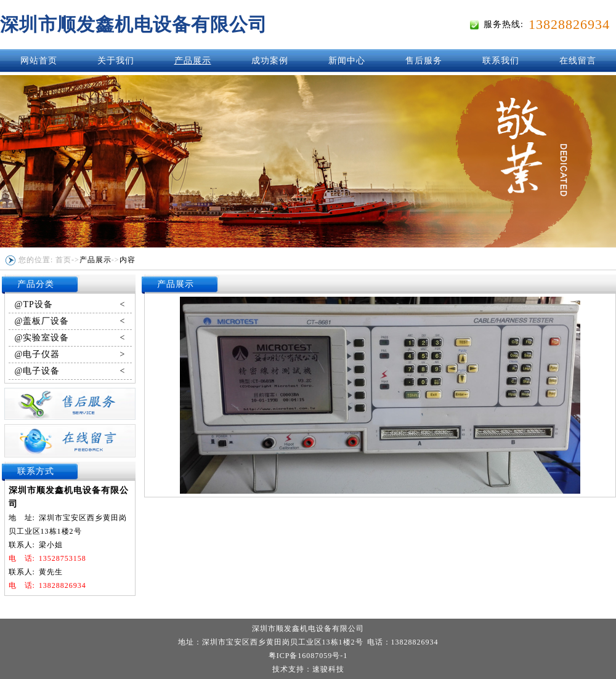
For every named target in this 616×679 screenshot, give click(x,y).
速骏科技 (328, 669)
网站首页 (39, 61)
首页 (63, 260)
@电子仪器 (70, 355)
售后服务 (424, 61)
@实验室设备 (70, 338)
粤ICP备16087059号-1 (308, 656)
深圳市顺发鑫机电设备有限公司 (134, 24)
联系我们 (501, 61)
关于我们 (116, 61)
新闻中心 (347, 61)
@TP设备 (70, 305)
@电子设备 (70, 371)
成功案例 (270, 61)
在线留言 (578, 61)
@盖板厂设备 (70, 321)
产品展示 (193, 61)
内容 (128, 260)
